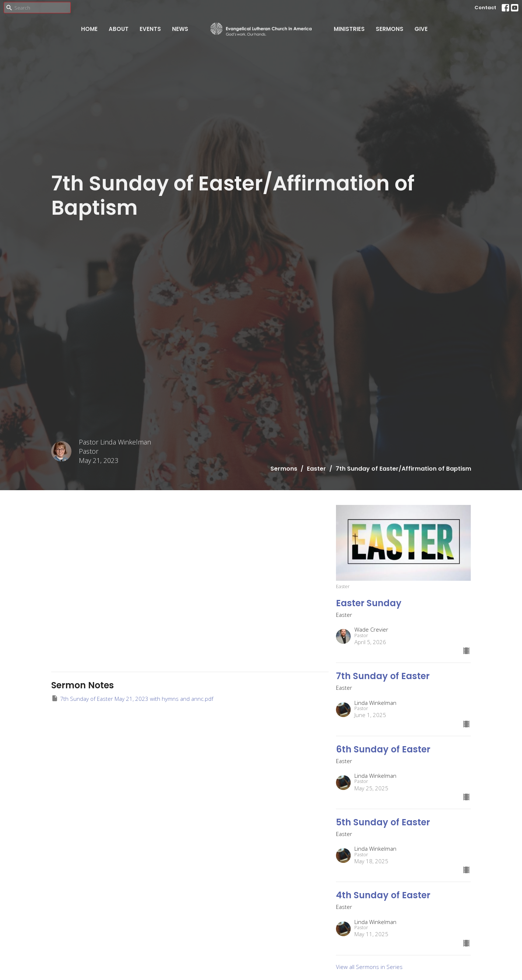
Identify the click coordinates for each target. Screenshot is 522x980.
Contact (485, 8)
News (180, 29)
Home (89, 29)
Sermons (390, 29)
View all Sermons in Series (369, 967)
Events (150, 29)
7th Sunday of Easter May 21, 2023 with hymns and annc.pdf (132, 698)
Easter (316, 469)
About (119, 29)
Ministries (349, 29)
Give (421, 29)
